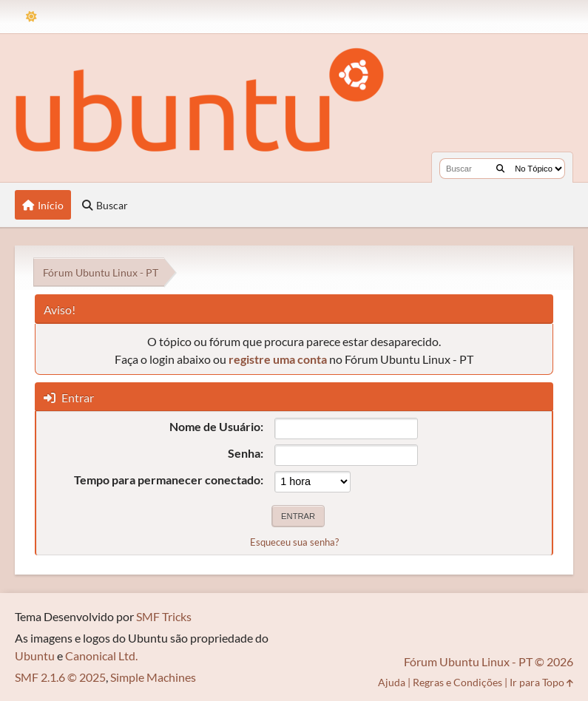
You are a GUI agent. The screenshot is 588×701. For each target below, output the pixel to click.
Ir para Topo (541, 682)
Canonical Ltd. (101, 656)
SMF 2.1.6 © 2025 (60, 677)
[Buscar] (500, 169)
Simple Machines (153, 677)
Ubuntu (35, 656)
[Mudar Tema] (31, 17)
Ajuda (392, 682)
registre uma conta (278, 359)
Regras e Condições (457, 682)
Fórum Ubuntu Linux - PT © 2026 (489, 661)
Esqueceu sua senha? (294, 542)
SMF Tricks (164, 616)
